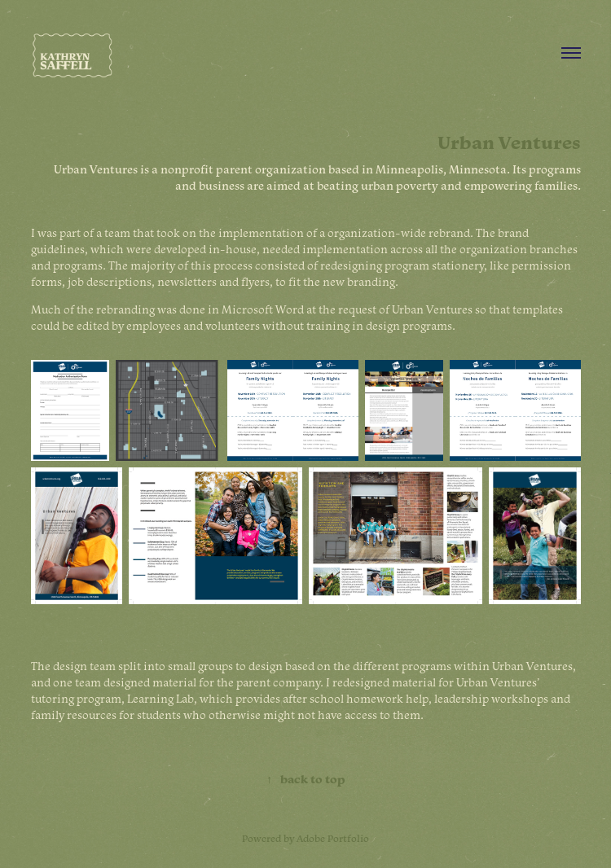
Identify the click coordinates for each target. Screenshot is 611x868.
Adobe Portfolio (333, 838)
